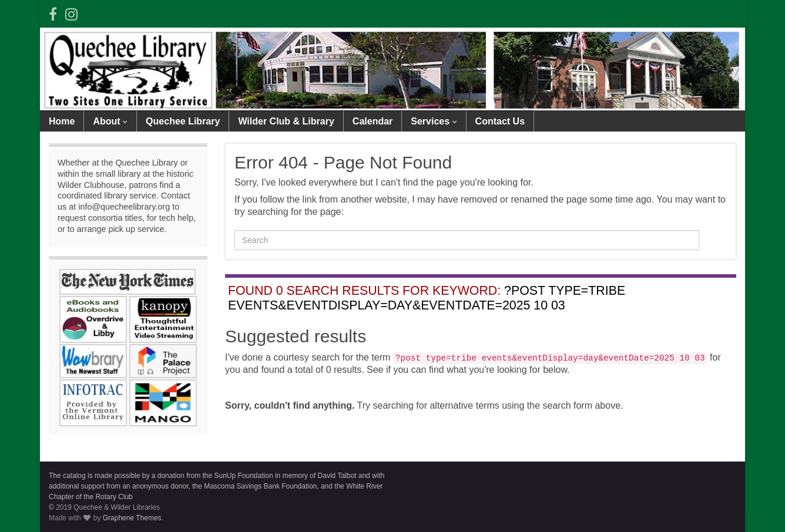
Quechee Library (183, 121)
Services (434, 121)
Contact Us (500, 121)
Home (62, 121)
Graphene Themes (132, 518)
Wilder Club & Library (286, 121)
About (110, 121)
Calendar (373, 121)
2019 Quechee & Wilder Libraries (108, 507)
